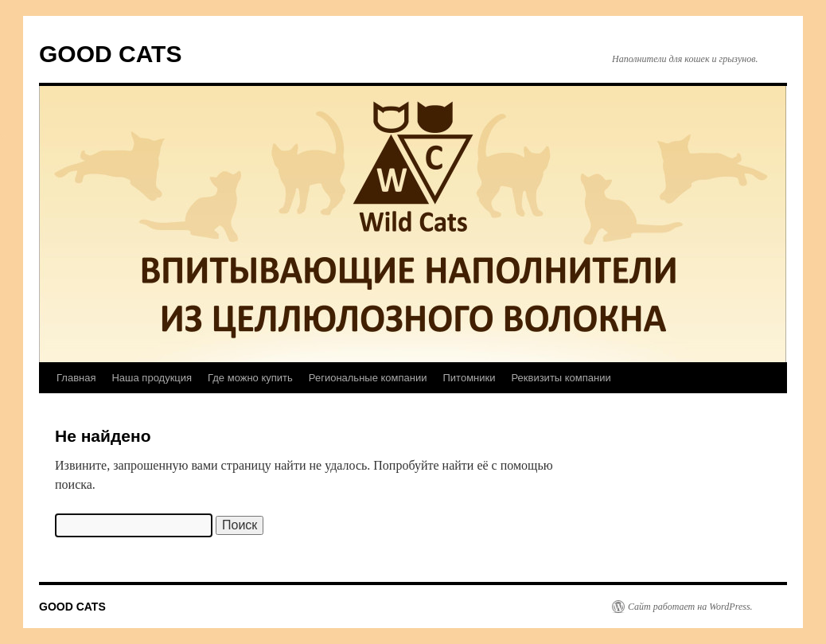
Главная (76, 378)
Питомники (469, 378)
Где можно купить (250, 378)
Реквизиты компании (561, 378)
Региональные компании (368, 378)
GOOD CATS (110, 54)
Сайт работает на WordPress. (690, 607)
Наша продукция (152, 378)
